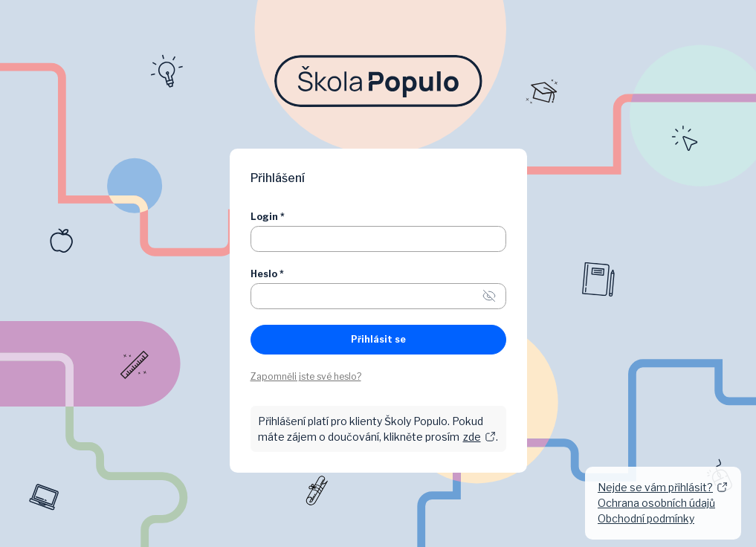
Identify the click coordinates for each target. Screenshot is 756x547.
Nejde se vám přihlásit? (663, 487)
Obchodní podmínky (646, 518)
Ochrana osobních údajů (656, 503)
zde (479, 437)
